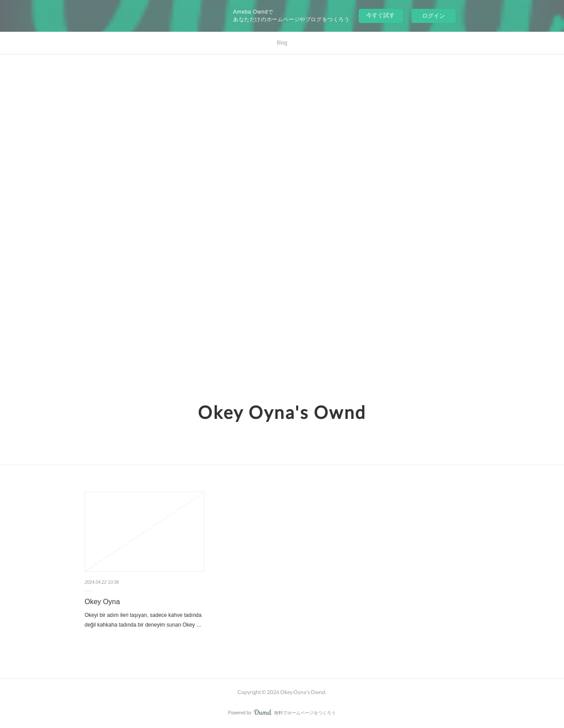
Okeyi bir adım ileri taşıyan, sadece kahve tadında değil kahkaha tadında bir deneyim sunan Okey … (143, 620)
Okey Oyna (102, 602)
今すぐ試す (380, 15)
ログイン (434, 16)
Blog (282, 43)
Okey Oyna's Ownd (282, 412)
